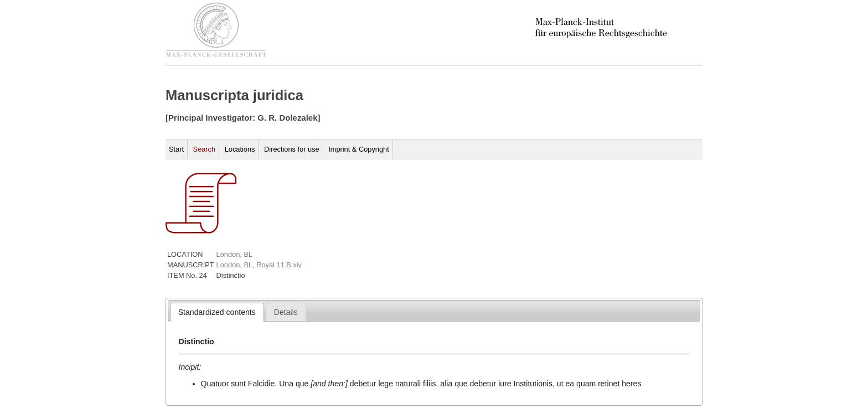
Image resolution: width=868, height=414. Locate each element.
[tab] (217, 312)
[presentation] (217, 312)
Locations (240, 149)
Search (205, 149)
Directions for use (292, 149)
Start (176, 149)
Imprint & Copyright (359, 149)
